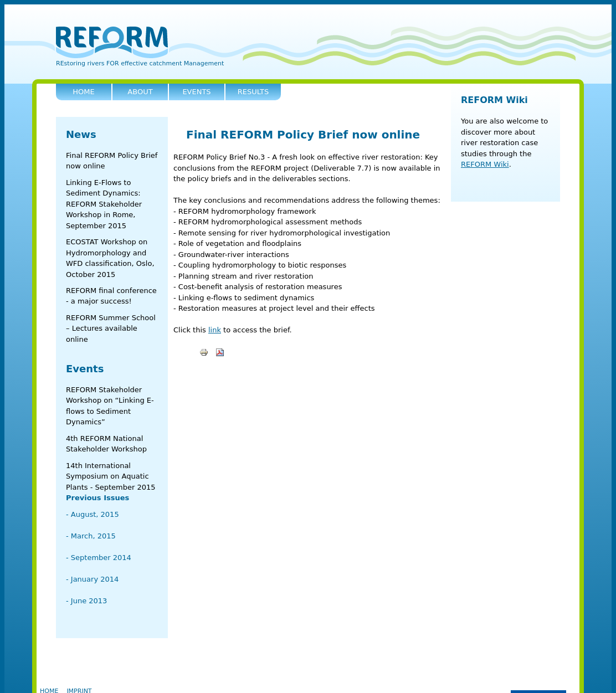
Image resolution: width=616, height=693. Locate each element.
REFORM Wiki (494, 100)
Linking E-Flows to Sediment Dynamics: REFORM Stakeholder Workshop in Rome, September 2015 (104, 204)
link (215, 330)
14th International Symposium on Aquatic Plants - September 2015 (111, 476)
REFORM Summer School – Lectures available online (111, 328)
